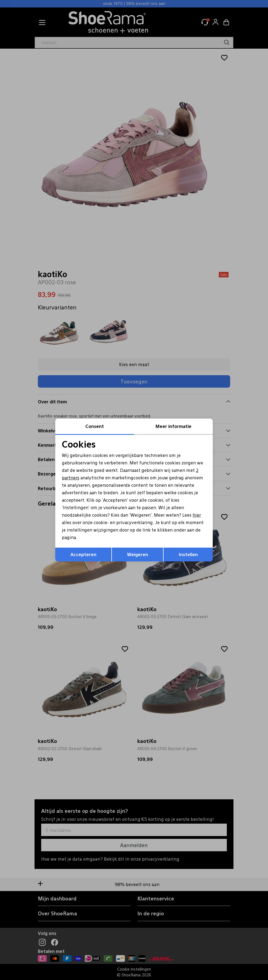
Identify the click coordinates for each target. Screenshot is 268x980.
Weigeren (138, 555)
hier (199, 515)
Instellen (188, 555)
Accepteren (83, 555)
